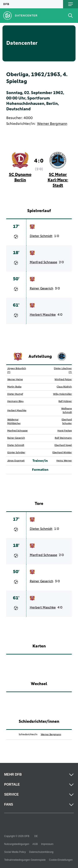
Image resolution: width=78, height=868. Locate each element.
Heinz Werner (64, 461)
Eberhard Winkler (62, 453)
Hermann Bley (15, 401)
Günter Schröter (16, 453)
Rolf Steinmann (63, 438)
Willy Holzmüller (62, 394)
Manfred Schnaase (43, 262)
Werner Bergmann (52, 124)
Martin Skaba (14, 387)
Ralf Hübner (65, 401)
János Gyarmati (16, 461)
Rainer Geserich (41, 288)
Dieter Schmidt (41, 236)
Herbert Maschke (43, 315)
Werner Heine (15, 380)
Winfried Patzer (63, 380)
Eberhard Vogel (63, 445)
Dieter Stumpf (15, 394)
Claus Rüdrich (64, 387)
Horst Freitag (65, 431)
